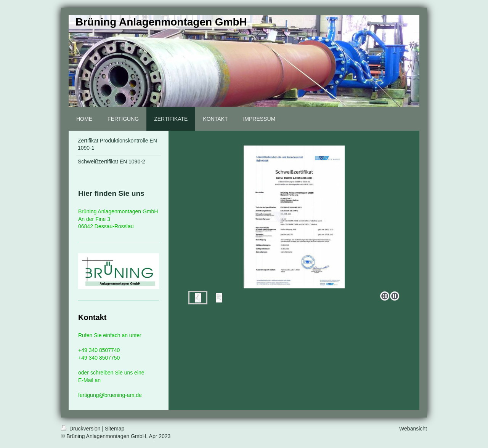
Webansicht (413, 429)
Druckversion (81, 429)
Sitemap (115, 429)
